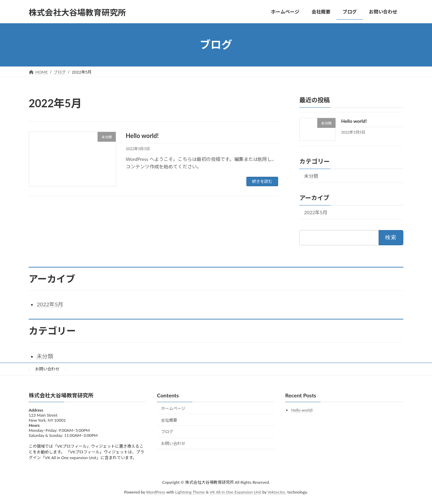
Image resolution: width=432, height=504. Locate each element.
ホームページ (173, 408)
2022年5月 (316, 212)
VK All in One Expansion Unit (235, 492)
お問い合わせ (47, 369)
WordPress (156, 492)
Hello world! (142, 136)
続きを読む (262, 181)
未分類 (311, 176)
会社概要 (169, 420)
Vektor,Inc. (277, 492)
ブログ (167, 432)
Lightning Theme (190, 492)
